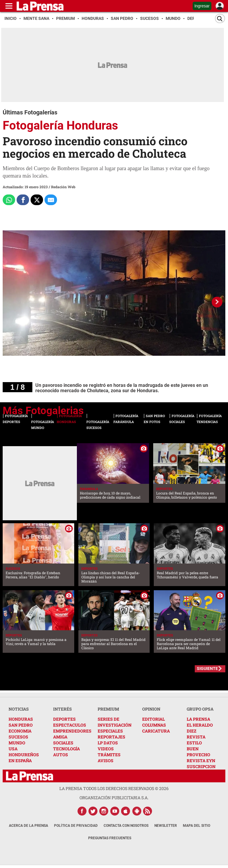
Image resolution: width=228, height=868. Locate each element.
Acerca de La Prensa (28, 826)
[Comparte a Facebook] (23, 200)
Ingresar (202, 6)
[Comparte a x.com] (37, 200)
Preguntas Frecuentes (110, 838)
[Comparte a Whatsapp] (9, 200)
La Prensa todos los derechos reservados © (114, 788)
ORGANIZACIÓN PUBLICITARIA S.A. (114, 798)
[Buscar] (220, 19)
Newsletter (166, 826)
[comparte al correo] (51, 200)
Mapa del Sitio (197, 826)
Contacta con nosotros (126, 826)
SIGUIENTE (207, 668)
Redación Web (63, 187)
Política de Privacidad (76, 826)
